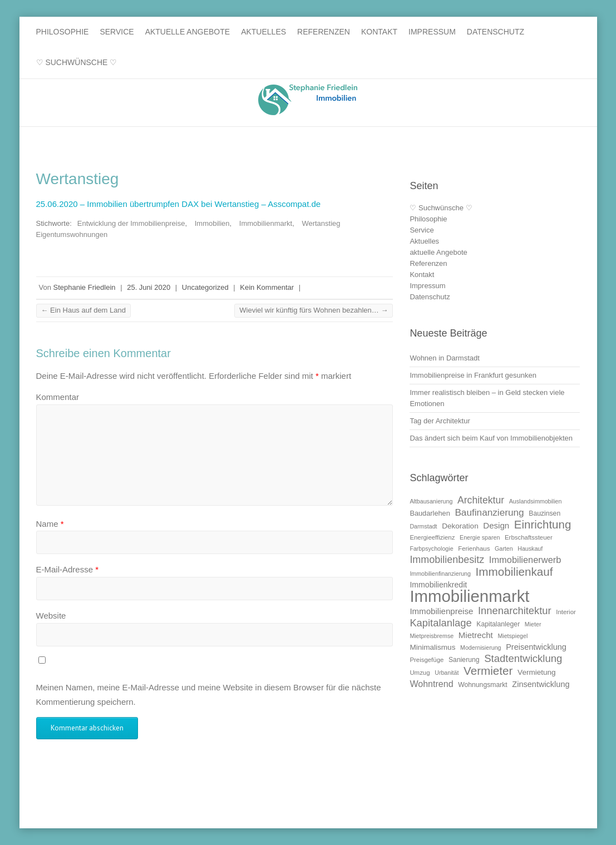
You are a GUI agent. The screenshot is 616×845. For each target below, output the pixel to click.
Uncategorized (205, 287)
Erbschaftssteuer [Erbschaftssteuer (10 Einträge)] (529, 537)
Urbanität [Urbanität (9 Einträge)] (447, 673)
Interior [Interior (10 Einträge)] (566, 612)
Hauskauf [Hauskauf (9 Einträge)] (530, 548)
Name (50, 524)
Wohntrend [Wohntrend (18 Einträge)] (431, 684)
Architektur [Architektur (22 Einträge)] (481, 500)
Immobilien (212, 223)
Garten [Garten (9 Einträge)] (504, 548)
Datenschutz (496, 32)
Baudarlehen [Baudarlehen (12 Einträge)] (430, 513)
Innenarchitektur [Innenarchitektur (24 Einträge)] (515, 611)
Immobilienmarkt (266, 223)
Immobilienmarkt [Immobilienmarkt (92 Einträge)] (469, 596)
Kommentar (58, 397)
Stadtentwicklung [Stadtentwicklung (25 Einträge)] (523, 658)
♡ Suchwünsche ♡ (77, 62)
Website (51, 616)
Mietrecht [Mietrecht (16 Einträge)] (476, 635)
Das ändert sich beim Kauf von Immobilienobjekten (491, 438)
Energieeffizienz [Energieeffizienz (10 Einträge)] (432, 537)
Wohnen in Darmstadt (445, 358)
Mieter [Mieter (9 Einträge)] (533, 624)
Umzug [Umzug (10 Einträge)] (420, 673)
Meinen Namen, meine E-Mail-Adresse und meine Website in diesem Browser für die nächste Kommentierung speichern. (209, 695)
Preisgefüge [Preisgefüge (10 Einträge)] (427, 660)
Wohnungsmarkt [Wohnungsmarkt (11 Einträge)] (483, 685)
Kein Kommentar (267, 287)
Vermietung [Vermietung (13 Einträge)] (537, 672)
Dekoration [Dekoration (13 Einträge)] (460, 526)
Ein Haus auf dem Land (83, 310)
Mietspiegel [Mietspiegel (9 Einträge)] (512, 636)
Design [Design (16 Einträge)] (496, 525)
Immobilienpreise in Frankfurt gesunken (473, 375)
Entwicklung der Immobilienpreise (131, 223)
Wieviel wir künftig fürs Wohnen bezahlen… (314, 310)
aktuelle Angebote (188, 32)
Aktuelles (263, 32)
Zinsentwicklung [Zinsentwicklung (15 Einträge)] (541, 684)
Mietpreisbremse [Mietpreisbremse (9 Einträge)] (432, 636)
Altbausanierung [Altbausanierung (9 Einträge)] (431, 501)
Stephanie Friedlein (85, 287)
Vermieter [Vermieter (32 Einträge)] (488, 671)
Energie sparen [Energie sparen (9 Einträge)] (480, 537)
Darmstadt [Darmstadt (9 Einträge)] (423, 526)
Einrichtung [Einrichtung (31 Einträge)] (543, 524)
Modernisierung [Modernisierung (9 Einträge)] (481, 648)
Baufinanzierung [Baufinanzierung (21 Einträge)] (489, 512)
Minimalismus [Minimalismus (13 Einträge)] (432, 647)
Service (117, 32)
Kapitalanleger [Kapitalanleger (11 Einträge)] (498, 624)
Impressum (432, 32)
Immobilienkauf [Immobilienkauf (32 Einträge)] (514, 572)
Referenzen (324, 32)
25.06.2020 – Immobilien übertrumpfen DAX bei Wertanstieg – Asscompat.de (180, 204)
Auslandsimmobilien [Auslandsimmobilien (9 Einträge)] (536, 501)
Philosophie (63, 32)
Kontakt (379, 32)
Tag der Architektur (440, 421)
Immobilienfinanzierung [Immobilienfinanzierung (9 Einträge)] (440, 574)
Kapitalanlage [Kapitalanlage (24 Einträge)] (440, 623)
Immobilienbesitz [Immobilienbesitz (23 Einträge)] (447, 560)
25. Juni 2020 (149, 287)
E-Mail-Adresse (68, 569)
